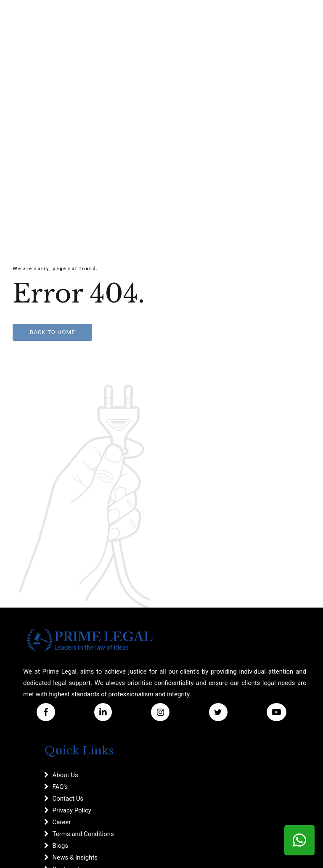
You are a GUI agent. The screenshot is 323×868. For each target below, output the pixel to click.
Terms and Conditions (83, 834)
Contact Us (68, 799)
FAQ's (60, 787)
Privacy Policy (72, 810)
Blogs (61, 846)
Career (62, 822)
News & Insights (75, 857)
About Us (65, 775)
